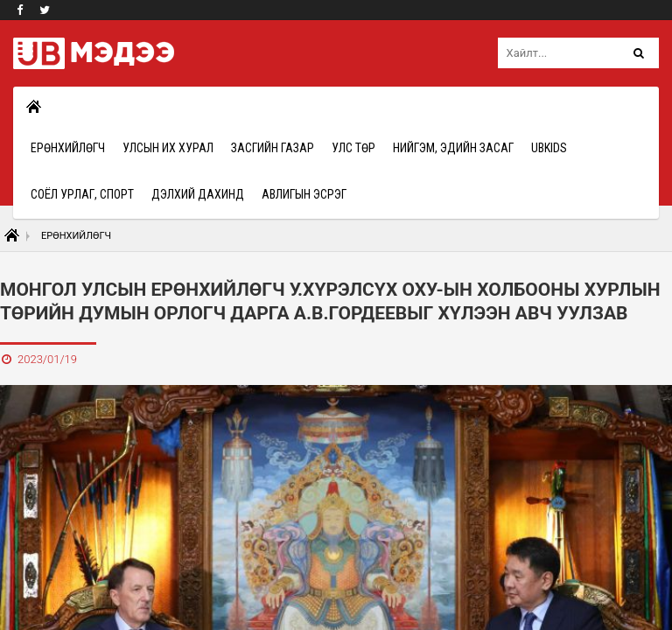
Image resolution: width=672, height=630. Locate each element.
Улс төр (353, 148)
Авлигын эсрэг (304, 194)
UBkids (549, 148)
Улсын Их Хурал (168, 148)
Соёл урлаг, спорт (82, 194)
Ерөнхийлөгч (68, 148)
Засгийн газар (273, 148)
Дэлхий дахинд (198, 194)
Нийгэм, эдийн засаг (453, 148)
